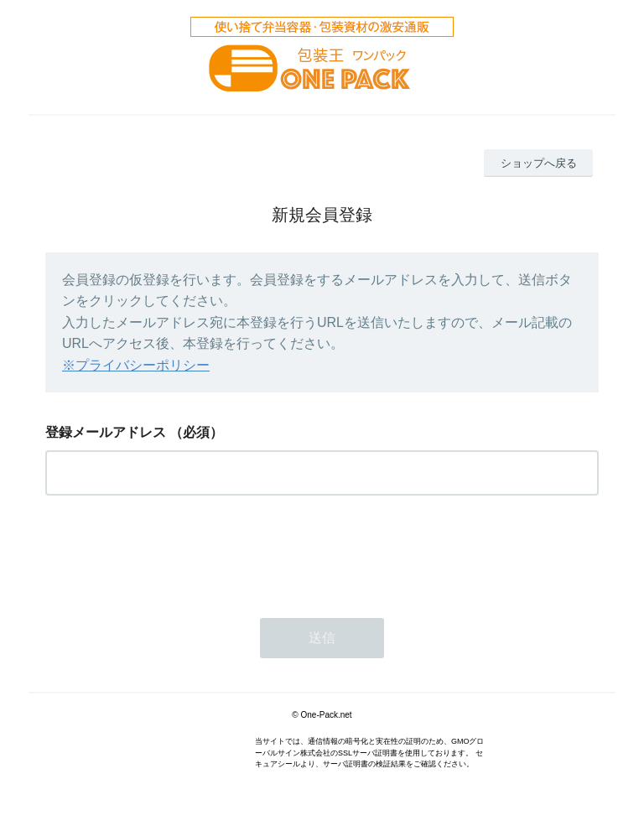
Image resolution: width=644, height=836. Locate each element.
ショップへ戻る (539, 163)
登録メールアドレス (106, 432)
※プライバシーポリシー (136, 365)
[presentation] (173, 552)
